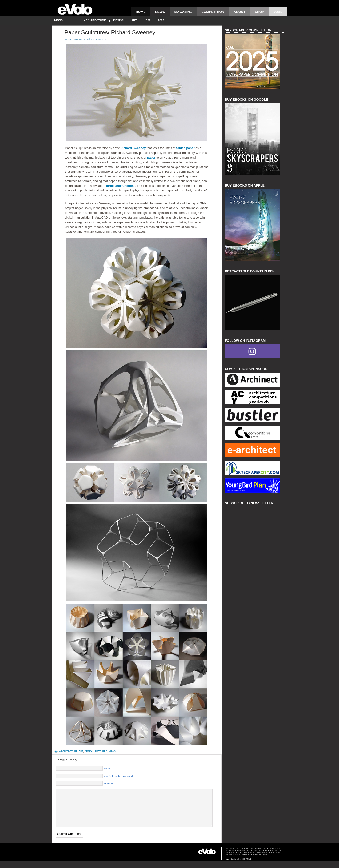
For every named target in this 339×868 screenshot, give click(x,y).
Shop (259, 12)
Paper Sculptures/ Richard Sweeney (110, 32)
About (239, 12)
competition (213, 12)
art (134, 20)
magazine (183, 12)
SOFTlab (247, 866)
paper (152, 157)
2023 (161, 20)
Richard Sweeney (133, 148)
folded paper (185, 148)
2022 (147, 20)
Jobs (278, 12)
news (160, 12)
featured (101, 751)
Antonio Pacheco (79, 39)
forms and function (120, 186)
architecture (95, 20)
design (119, 20)
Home (141, 12)
